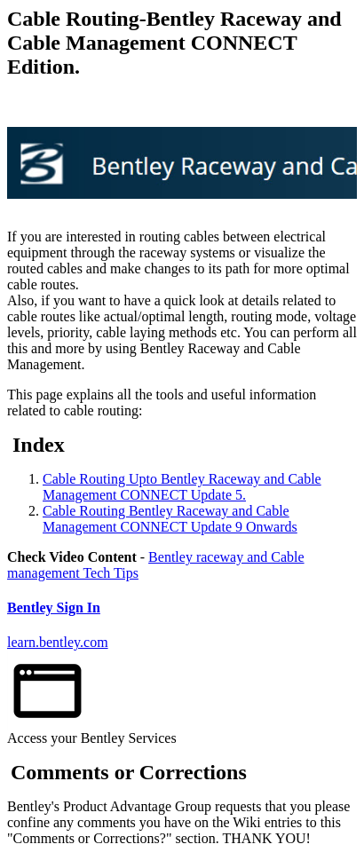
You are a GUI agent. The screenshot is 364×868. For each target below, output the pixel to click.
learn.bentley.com (58, 642)
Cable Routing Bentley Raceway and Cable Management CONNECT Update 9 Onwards (170, 519)
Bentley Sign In (54, 608)
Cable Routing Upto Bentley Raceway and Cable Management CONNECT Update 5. (182, 487)
